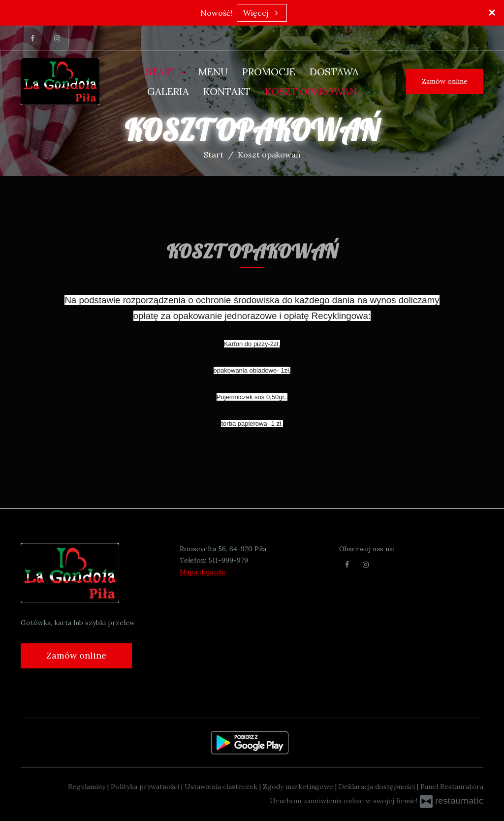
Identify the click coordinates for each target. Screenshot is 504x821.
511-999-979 (228, 560)
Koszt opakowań (311, 91)
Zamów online (445, 81)
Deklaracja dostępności (378, 787)
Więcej (262, 13)
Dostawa (334, 72)
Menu (213, 72)
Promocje (269, 72)
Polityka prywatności (146, 787)
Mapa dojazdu (202, 572)
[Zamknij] (492, 12)
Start (165, 72)
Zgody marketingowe (299, 787)
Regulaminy (88, 787)
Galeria (168, 91)
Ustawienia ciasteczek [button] (222, 787)
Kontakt (227, 91)
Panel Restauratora (452, 787)
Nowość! (217, 13)
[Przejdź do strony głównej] (60, 82)
